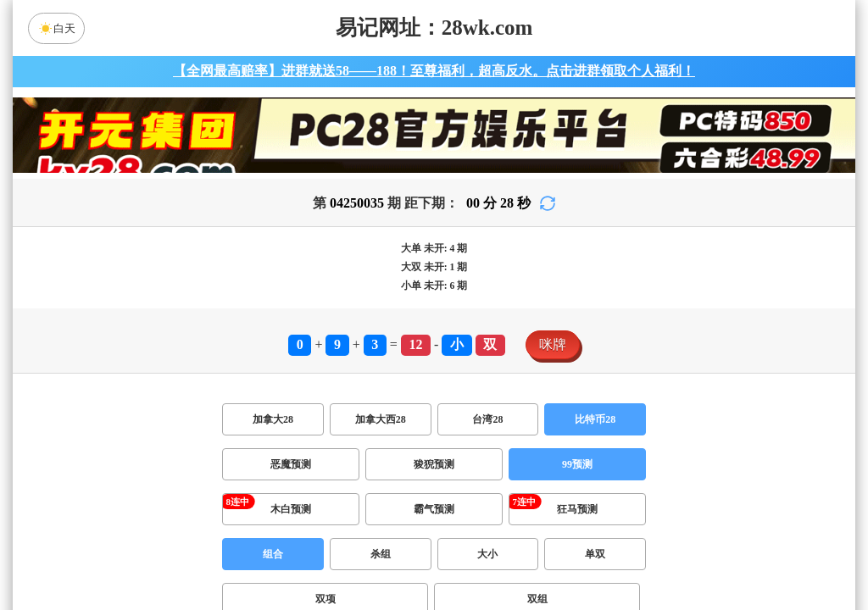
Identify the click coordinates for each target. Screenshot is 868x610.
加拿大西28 (381, 419)
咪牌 (553, 344)
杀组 (381, 554)
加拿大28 (273, 419)
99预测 (577, 464)
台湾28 (487, 419)
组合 (273, 554)
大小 (487, 554)
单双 (595, 554)
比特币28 (595, 419)
